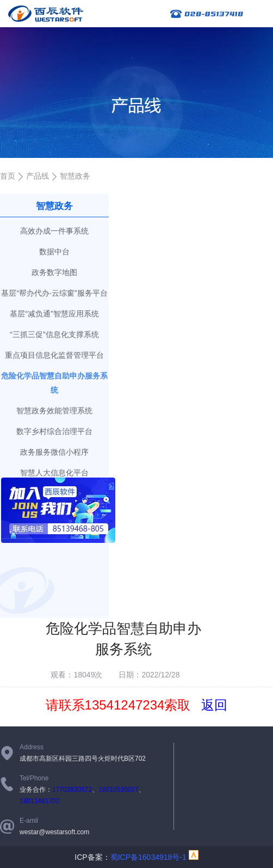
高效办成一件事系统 (54, 231)
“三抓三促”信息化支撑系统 (54, 334)
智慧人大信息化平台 (54, 473)
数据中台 (54, 252)
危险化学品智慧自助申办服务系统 (54, 383)
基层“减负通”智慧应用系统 (54, 314)
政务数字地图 (54, 272)
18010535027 (118, 790)
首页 (8, 176)
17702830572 (72, 790)
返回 (214, 705)
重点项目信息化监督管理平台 (54, 355)
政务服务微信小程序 (54, 452)
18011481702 (39, 801)
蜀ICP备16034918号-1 (148, 857)
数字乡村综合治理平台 (54, 431)
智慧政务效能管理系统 (54, 411)
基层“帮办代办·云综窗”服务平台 (54, 293)
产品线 (38, 176)
